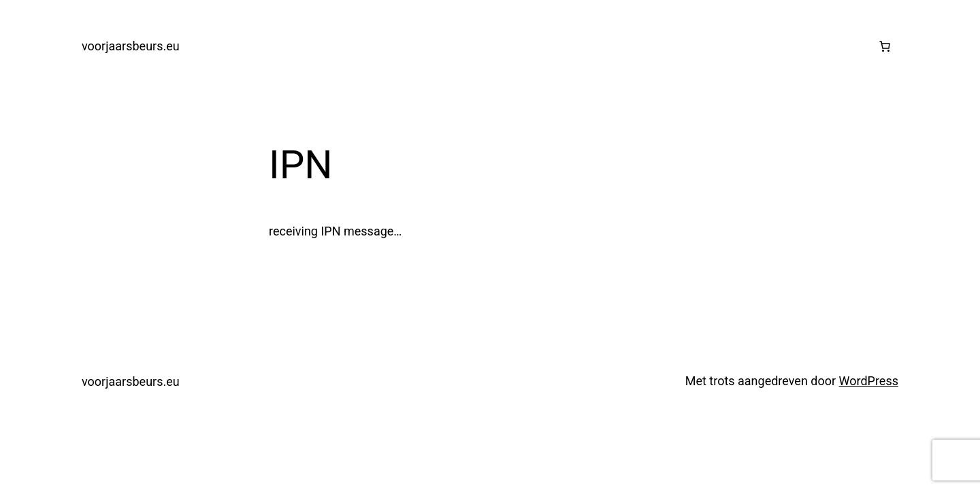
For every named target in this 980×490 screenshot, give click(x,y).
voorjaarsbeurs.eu (131, 46)
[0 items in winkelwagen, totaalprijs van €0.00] (885, 46)
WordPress (869, 381)
